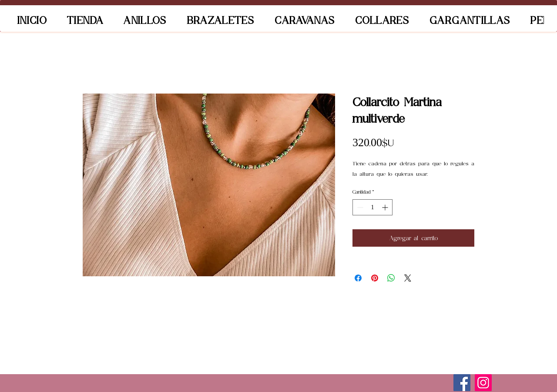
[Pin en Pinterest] (375, 278)
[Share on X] (408, 278)
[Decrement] (359, 207)
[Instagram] (483, 383)
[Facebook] (462, 383)
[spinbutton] (372, 207)
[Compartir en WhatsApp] (391, 278)
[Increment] (386, 207)
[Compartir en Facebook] (358, 278)
